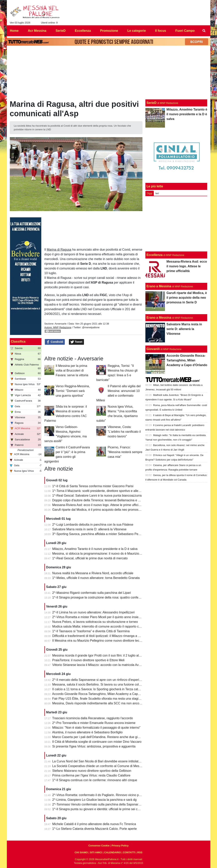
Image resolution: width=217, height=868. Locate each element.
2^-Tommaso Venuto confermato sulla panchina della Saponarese (98, 804)
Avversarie (60, 324)
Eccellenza (155, 255)
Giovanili (153, 349)
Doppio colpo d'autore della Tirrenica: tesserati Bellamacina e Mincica (100, 500)
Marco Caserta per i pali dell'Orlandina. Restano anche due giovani (99, 737)
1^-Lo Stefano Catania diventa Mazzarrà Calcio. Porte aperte (95, 829)
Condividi (55, 342)
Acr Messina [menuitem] (37, 31)
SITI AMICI (96, 852)
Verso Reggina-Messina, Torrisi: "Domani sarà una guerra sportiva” (73, 391)
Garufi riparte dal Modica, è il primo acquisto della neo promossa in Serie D (104, 510)
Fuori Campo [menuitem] (185, 31)
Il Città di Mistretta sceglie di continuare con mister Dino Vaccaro (97, 742)
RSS (140, 852)
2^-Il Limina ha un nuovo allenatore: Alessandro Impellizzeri (93, 612)
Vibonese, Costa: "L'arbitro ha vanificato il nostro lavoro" (124, 432)
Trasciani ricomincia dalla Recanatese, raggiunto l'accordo (93, 718)
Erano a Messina (159, 286)
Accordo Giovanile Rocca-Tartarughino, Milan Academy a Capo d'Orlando (103, 694)
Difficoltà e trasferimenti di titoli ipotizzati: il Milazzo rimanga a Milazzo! (101, 636)
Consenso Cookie (99, 846)
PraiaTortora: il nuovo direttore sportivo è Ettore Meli (88, 660)
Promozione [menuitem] (109, 31)
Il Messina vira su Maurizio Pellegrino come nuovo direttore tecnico (99, 641)
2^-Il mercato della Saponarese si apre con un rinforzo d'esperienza (99, 680)
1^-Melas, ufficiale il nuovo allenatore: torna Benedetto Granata (96, 578)
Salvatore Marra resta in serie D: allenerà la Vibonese (89, 529)
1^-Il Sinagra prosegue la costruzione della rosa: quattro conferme (98, 597)
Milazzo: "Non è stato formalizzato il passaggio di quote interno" (96, 728)
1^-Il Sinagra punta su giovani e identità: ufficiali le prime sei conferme (101, 809)
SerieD (152, 103)
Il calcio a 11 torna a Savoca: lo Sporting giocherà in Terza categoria (99, 689)
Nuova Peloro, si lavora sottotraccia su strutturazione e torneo (95, 622)
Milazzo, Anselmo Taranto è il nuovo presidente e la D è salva (95, 549)
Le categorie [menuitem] (137, 31)
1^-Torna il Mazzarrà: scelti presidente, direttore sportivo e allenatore (100, 491)
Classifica (18, 341)
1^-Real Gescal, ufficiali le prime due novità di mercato (90, 558)
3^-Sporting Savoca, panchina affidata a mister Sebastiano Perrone (99, 534)
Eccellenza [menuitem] (83, 31)
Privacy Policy (120, 846)
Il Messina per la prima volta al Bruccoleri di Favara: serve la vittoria (72, 371)
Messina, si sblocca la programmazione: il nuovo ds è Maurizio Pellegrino (103, 554)
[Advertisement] (176, 224)
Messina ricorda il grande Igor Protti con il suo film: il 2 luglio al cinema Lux (104, 655)
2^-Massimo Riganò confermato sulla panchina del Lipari (92, 593)
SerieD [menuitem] (61, 31)
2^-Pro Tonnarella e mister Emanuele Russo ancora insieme (94, 723)
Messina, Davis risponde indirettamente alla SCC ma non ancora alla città (103, 703)
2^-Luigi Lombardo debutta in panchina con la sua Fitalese (93, 525)
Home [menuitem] (14, 31)
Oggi (150, 193)
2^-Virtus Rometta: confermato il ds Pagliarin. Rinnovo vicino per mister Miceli (106, 795)
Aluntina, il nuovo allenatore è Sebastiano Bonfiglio (87, 732)
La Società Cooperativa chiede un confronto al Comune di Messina (99, 766)
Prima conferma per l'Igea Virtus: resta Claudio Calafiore (91, 775)
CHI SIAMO (81, 852)
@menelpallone (91, 327)
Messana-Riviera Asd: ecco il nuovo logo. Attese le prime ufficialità (98, 505)
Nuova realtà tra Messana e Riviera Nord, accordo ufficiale (93, 573)
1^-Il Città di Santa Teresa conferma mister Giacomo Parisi (93, 486)
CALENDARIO (112, 852)
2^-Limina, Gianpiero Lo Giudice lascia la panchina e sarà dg (94, 800)
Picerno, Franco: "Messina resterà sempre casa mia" (125, 452)
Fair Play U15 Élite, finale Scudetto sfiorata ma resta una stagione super (102, 699)
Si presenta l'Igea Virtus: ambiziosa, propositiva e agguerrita (94, 746)
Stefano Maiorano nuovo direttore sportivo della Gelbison (92, 771)
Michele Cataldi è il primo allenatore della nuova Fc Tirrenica (94, 824)
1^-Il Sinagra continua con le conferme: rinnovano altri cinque (95, 780)
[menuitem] (204, 31)
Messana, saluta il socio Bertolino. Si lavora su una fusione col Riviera (101, 684)
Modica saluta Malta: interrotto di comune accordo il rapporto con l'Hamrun (104, 626)
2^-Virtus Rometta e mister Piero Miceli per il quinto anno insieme (98, 617)
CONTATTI (129, 852)
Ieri (157, 193)
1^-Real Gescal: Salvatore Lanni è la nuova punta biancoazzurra (97, 496)
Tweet (76, 342)
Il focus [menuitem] (161, 31)
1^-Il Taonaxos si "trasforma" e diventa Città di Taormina (91, 631)
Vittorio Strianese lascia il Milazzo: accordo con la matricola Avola (98, 665)
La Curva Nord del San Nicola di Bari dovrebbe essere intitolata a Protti (102, 761)
